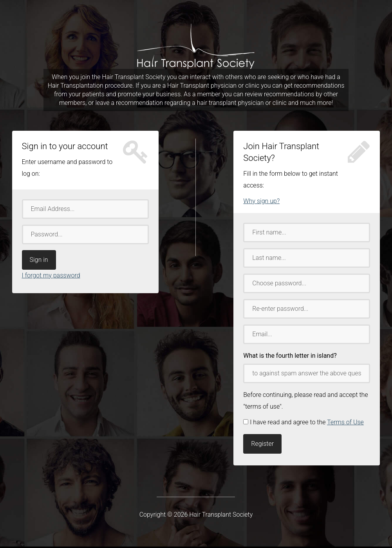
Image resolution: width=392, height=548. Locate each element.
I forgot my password (51, 275)
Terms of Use (345, 422)
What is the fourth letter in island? (290, 356)
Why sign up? (261, 201)
